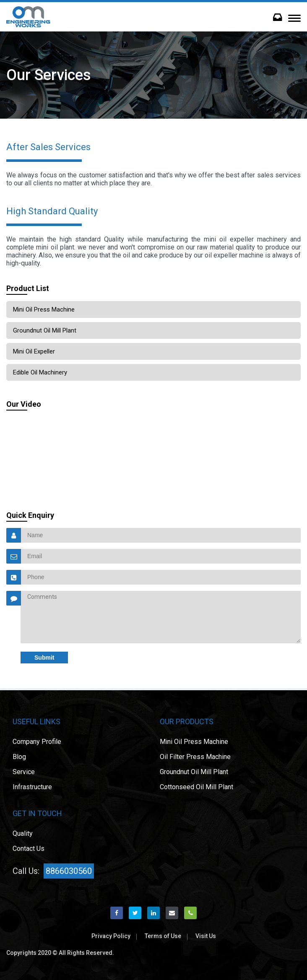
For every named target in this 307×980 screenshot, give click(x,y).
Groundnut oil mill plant (45, 330)
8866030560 (69, 871)
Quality (23, 833)
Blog (19, 757)
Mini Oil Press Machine (44, 309)
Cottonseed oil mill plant (196, 787)
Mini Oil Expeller (34, 351)
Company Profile (37, 742)
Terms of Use (163, 936)
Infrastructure (32, 787)
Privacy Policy (111, 936)
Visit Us (206, 936)
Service (24, 772)
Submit (44, 658)
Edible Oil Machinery (40, 372)
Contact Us (29, 849)
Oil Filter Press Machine (195, 757)
